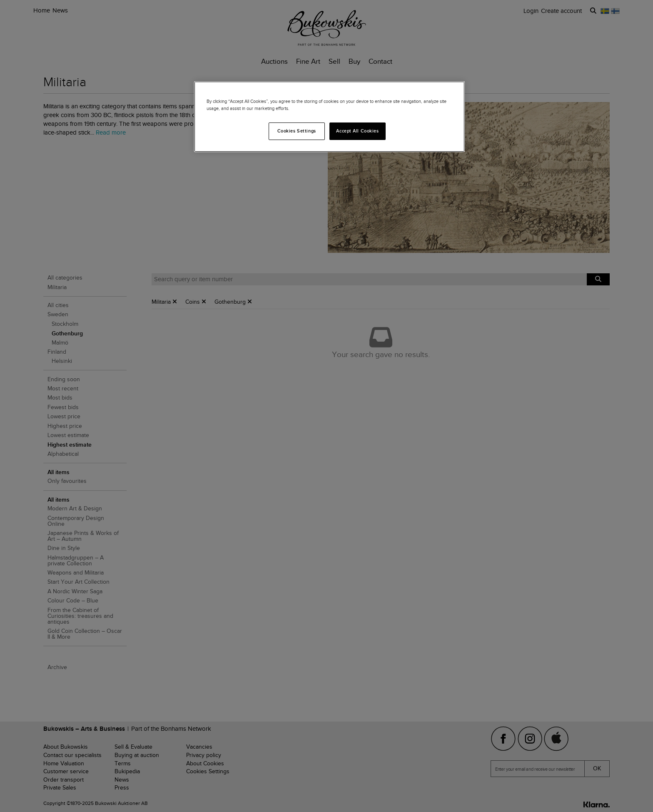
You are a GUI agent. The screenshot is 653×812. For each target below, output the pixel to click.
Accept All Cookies (357, 131)
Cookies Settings (297, 131)
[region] (329, 117)
